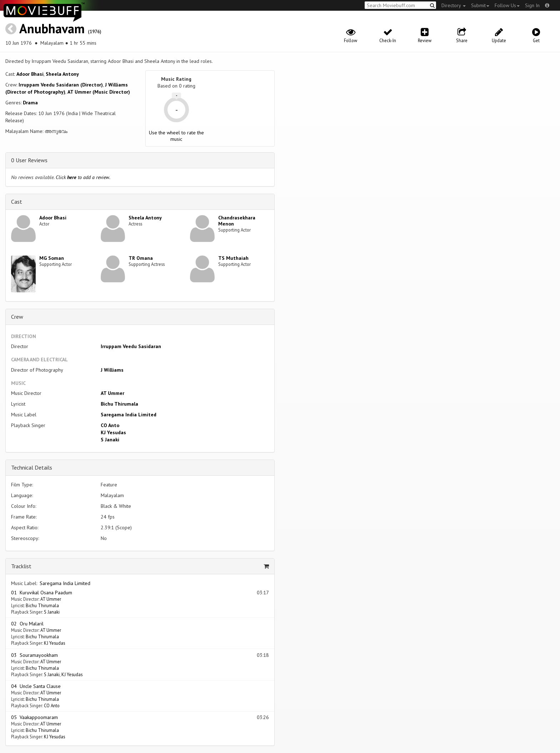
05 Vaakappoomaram (34, 717)
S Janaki (110, 440)
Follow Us (507, 5)
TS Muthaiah (233, 258)
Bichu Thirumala (119, 404)
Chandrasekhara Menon (237, 221)
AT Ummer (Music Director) (99, 92)
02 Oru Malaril (27, 624)
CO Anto (110, 425)
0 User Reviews (29, 160)
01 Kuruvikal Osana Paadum (42, 593)
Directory (454, 5)
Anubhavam (52, 28)
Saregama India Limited (129, 415)
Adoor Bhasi (30, 74)
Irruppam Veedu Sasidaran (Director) (61, 85)
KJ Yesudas (113, 432)
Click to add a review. (83, 177)
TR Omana (141, 258)
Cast (17, 202)
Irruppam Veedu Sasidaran (131, 346)
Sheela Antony (62, 74)
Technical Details (32, 467)
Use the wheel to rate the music (176, 136)
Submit (480, 5)
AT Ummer (112, 393)
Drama (30, 103)
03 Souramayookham (34, 655)
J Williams (112, 370)
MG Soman (52, 258)
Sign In (532, 5)
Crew (17, 317)
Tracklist (21, 566)
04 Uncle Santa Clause (36, 686)
